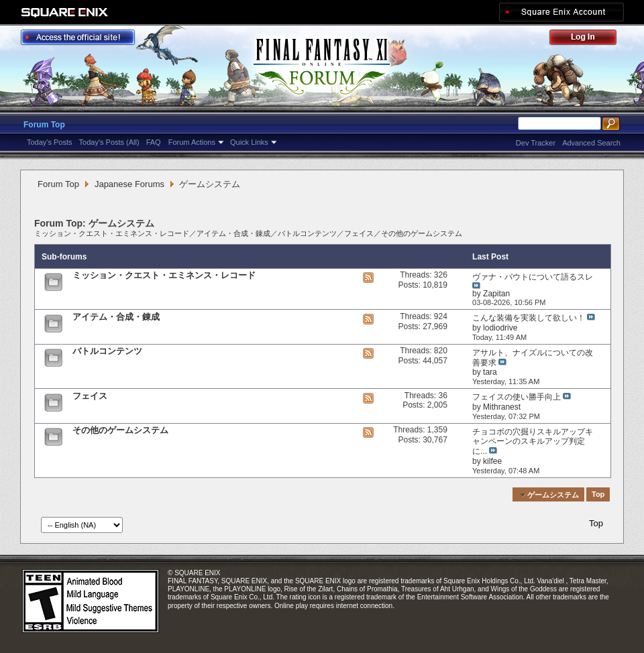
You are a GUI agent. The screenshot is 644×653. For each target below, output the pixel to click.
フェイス (359, 233)
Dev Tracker (536, 143)
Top (598, 495)
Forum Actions (192, 142)
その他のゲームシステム (422, 233)
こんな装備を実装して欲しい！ (529, 318)
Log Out (590, 39)
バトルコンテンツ (307, 233)
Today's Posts (50, 142)
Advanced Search (591, 143)
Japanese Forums (129, 184)
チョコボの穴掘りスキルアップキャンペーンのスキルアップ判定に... (533, 442)
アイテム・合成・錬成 (233, 233)
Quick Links (249, 142)
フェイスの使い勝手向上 (517, 397)
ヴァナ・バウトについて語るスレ (533, 277)
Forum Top (44, 125)
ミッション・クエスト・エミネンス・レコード (112, 233)
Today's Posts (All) (109, 142)
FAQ (154, 142)
